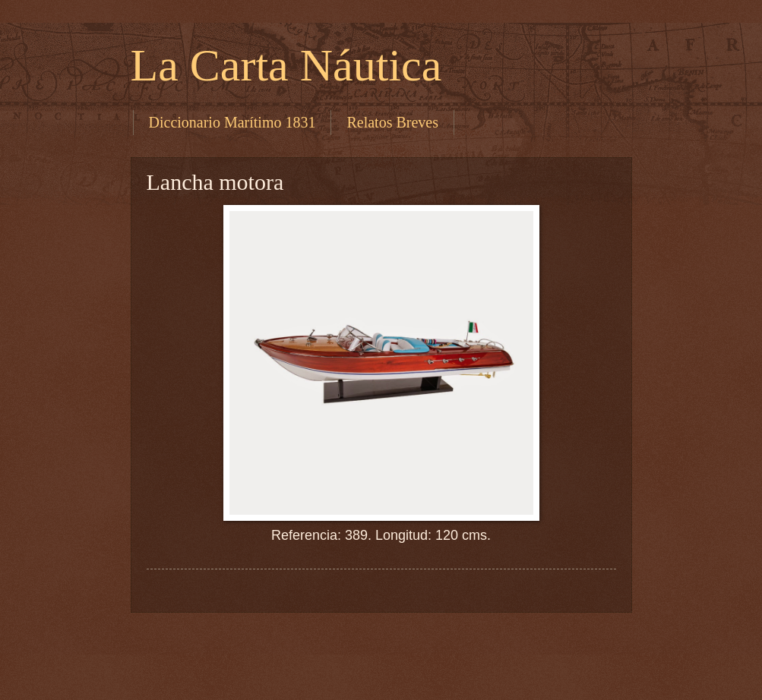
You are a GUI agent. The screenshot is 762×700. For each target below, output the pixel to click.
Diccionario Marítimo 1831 (232, 122)
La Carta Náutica (286, 65)
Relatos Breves (392, 122)
